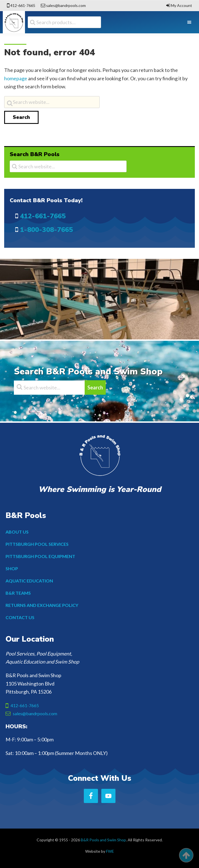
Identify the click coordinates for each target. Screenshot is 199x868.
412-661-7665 (23, 5)
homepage (16, 78)
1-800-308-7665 (46, 230)
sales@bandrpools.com (66, 5)
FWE (110, 851)
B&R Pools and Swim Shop (103, 840)
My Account (182, 5)
